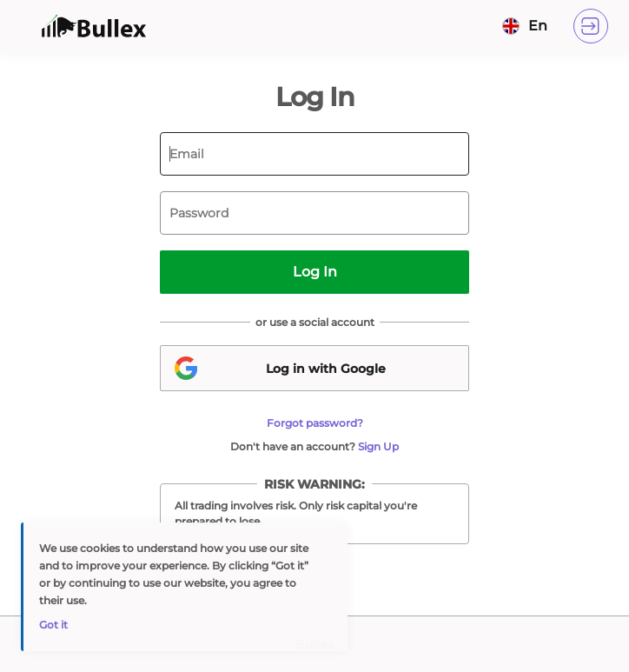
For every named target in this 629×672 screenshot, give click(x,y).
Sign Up (378, 446)
